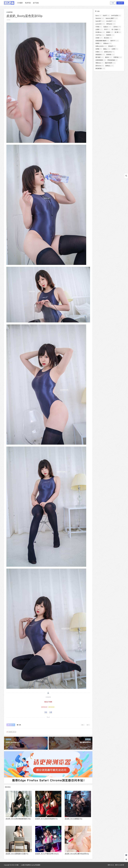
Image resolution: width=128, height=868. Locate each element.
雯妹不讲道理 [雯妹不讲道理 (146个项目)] (110, 63)
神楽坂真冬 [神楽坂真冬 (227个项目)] (100, 55)
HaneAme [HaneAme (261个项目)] (100, 18)
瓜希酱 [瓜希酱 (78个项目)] (99, 49)
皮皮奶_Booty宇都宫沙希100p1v (47, 854)
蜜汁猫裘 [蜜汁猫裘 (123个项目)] (100, 57)
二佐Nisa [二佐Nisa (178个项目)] (117, 27)
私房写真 (9, 12)
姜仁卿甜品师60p (85, 742)
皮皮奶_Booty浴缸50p (13, 742)
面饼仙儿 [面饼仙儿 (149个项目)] (109, 66)
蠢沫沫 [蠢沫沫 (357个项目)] (109, 57)
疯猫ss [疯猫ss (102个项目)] (107, 49)
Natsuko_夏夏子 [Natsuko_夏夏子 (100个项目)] (112, 18)
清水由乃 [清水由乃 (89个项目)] (112, 46)
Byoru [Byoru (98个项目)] (98, 15)
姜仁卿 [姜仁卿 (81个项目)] (118, 32)
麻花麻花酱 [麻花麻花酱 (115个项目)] (100, 68)
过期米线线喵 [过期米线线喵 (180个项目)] (101, 60)
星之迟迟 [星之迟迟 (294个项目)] (108, 38)
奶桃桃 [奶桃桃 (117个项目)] (110, 32)
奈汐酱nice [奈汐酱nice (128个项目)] (100, 32)
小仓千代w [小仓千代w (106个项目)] (100, 35)
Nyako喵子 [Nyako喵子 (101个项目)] (100, 21)
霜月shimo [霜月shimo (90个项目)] (100, 66)
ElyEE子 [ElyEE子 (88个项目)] (106, 15)
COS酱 (16, 865)
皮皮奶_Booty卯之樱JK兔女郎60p (77, 854)
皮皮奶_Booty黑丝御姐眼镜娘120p (18, 819)
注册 (51, 712)
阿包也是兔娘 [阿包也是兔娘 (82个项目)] (112, 60)
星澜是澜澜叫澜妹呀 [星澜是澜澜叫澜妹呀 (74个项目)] (102, 41)
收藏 (19, 725)
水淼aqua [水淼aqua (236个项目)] (107, 43)
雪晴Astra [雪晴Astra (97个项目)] (99, 63)
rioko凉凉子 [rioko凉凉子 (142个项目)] (111, 21)
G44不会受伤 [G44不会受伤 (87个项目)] (116, 15)
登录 (113, 3)
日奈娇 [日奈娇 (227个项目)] (99, 38)
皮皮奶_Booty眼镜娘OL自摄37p (17, 854)
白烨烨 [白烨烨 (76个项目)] (115, 49)
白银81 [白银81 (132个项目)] (99, 52)
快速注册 (120, 3)
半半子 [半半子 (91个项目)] (107, 29)
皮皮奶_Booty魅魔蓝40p (73, 819)
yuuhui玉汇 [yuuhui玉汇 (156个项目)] (100, 24)
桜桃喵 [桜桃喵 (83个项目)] (99, 43)
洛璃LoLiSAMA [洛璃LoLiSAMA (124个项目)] (101, 46)
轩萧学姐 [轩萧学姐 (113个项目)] (118, 57)
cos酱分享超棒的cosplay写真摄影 (31, 865)
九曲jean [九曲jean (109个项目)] (107, 27)
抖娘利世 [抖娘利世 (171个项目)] (110, 35)
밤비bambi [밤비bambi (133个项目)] (111, 24)
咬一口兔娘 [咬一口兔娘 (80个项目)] (116, 29)
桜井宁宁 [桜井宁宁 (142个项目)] (114, 41)
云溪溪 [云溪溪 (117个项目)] (99, 29)
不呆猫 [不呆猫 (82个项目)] (99, 27)
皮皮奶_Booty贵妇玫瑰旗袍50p (46, 819)
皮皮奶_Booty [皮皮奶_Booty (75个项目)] (109, 52)
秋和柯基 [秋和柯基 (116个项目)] (110, 55)
